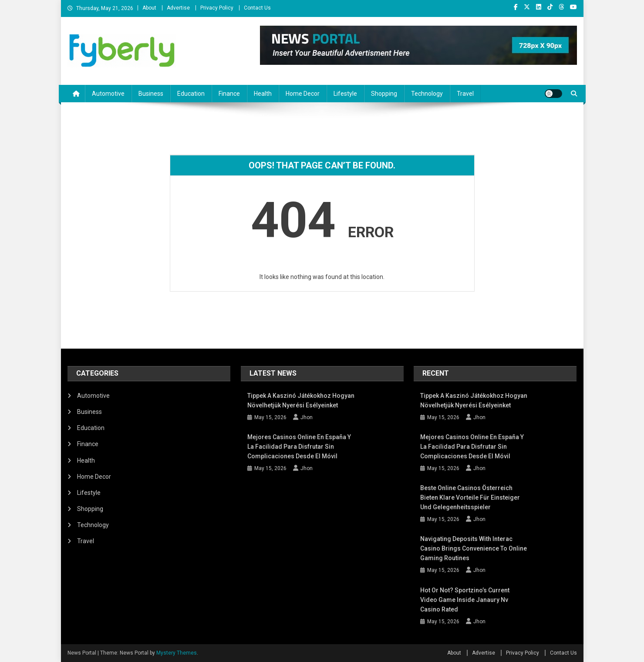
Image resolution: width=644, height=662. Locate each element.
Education (191, 94)
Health (263, 94)
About (149, 8)
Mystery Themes (177, 653)
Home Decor (303, 94)
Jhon (307, 417)
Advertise (178, 8)
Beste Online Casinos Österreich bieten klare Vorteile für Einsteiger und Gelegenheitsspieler (470, 497)
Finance (229, 94)
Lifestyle (345, 94)
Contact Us (257, 8)
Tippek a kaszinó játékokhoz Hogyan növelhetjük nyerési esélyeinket (301, 400)
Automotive (108, 94)
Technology (427, 94)
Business (151, 94)
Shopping (384, 94)
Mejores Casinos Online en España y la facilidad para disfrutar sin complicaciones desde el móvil (299, 447)
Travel (465, 94)
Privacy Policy (217, 8)
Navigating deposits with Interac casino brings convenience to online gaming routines (474, 548)
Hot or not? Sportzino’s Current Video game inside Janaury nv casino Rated (465, 600)
